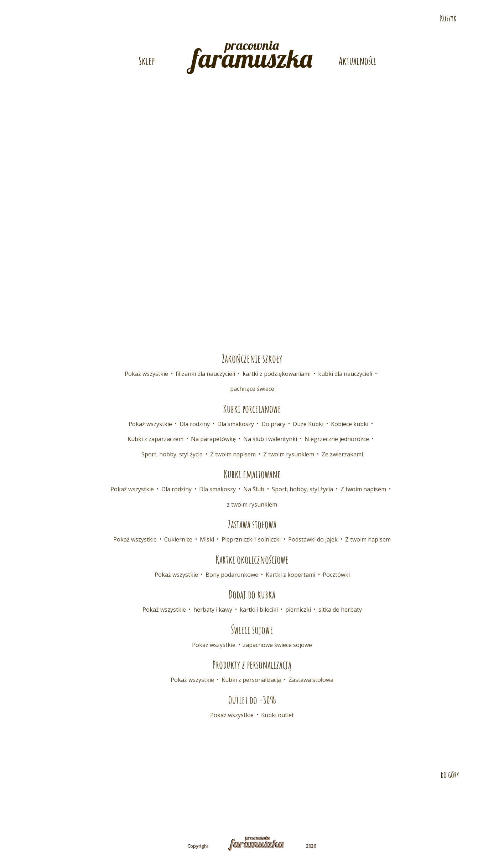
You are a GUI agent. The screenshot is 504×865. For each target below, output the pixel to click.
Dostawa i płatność (161, 800)
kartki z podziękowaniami (277, 374)
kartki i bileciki (259, 610)
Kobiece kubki (350, 424)
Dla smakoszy (236, 424)
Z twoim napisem (233, 454)
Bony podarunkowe (232, 575)
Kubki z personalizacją (251, 680)
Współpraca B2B (221, 800)
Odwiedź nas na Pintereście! (493, 40)
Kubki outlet (277, 715)
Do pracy (273, 424)
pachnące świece (252, 389)
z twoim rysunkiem (252, 504)
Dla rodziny (195, 424)
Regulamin (291, 800)
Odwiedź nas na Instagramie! (493, 55)
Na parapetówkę (213, 439)
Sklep (147, 61)
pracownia (252, 56)
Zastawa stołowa (311, 680)
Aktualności (357, 61)
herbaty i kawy (213, 610)
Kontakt (112, 800)
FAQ (259, 800)
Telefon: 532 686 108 (359, 6)
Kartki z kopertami (290, 575)
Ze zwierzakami (342, 454)
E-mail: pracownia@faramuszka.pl (163, 6)
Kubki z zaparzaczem (155, 439)
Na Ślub (254, 489)
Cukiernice (178, 539)
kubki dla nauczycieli (345, 374)
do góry (450, 775)
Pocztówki (336, 575)
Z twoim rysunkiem (289, 454)
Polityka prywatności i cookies (361, 800)
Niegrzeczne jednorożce (337, 439)
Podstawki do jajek (313, 539)
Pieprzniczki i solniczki (251, 539)
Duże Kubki (308, 424)
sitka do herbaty (340, 610)
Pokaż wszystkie (146, 374)
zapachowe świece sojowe (277, 645)
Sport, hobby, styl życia (172, 454)
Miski (207, 539)
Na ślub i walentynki (270, 439)
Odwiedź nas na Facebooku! (493, 24)
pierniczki (298, 610)
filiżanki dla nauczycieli (205, 374)
